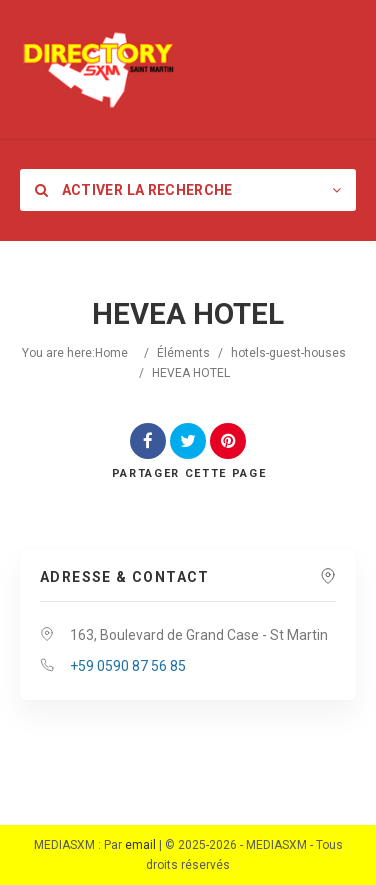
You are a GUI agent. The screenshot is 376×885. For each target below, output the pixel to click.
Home (111, 353)
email (140, 845)
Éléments (183, 353)
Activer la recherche (134, 190)
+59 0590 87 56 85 (128, 666)
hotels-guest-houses (288, 353)
